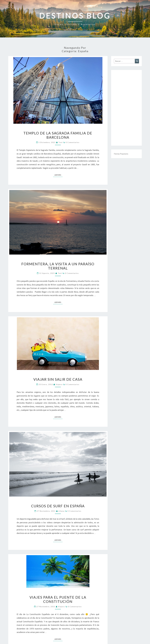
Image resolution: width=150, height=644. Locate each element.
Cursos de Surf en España (58, 506)
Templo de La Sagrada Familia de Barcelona (58, 135)
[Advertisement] (127, 108)
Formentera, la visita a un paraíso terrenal (58, 266)
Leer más (59, 175)
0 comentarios (73, 142)
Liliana (61, 511)
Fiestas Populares (121, 154)
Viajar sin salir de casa (58, 379)
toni (60, 142)
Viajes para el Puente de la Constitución (58, 599)
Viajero (59, 384)
